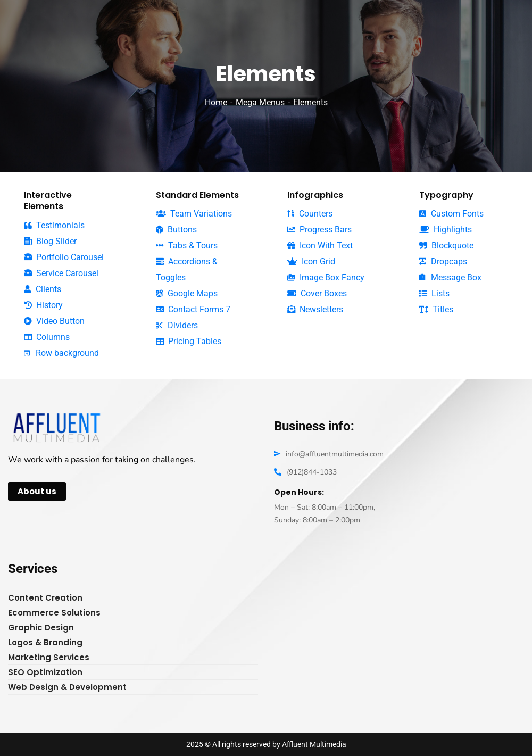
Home (216, 102)
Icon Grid (311, 261)
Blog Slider (50, 242)
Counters (310, 214)
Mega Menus (260, 102)
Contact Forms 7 (193, 309)
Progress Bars (319, 230)
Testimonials (54, 225)
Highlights (446, 230)
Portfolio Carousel (64, 257)
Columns (47, 337)
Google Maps (187, 293)
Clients (43, 289)
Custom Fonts (451, 214)
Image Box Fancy (326, 277)
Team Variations (194, 214)
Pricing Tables (189, 341)
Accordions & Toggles (187, 269)
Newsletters (315, 309)
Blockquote (446, 246)
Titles (436, 309)
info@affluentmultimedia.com (335, 454)
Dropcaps (443, 261)
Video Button (54, 321)
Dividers (177, 325)
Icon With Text (320, 246)
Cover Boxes (317, 293)
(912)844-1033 (312, 472)
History (43, 305)
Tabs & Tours (187, 246)
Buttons (176, 230)
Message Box (450, 277)
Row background (61, 353)
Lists (434, 293)
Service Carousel (61, 273)
